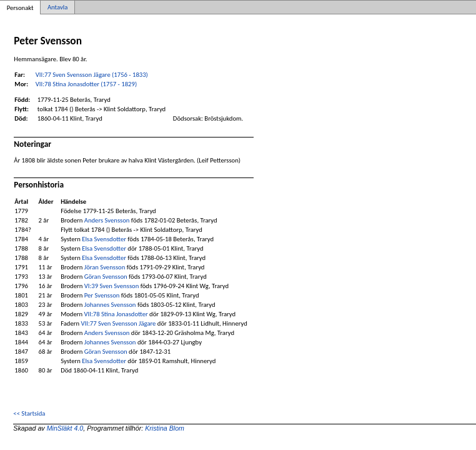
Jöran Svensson (105, 267)
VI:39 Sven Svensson (112, 286)
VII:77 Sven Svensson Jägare (118, 323)
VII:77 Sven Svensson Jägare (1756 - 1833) (92, 75)
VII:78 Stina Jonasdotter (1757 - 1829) (86, 84)
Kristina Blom (165, 428)
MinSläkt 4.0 (65, 428)
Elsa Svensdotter (104, 239)
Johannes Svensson (110, 305)
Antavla (57, 7)
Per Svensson (102, 295)
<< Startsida (29, 413)
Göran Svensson (106, 277)
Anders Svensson (107, 220)
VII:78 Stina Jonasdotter (116, 314)
